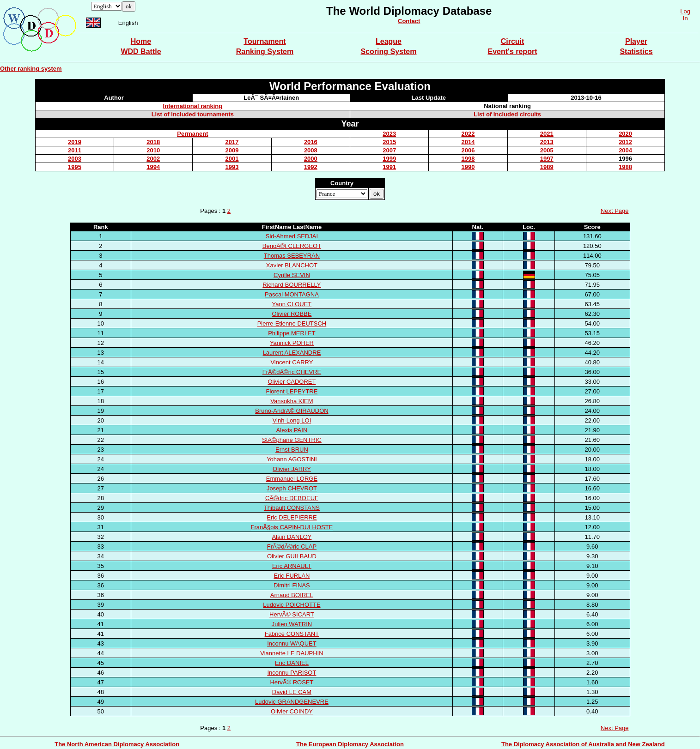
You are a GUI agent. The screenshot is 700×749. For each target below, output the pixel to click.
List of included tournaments (193, 114)
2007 (389, 150)
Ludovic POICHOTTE (292, 605)
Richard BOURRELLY (292, 285)
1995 (75, 167)
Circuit (513, 41)
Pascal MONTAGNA (292, 294)
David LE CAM (292, 692)
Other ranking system (31, 69)
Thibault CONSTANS (292, 508)
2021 (547, 134)
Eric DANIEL (292, 663)
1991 (389, 167)
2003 (75, 159)
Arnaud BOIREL (292, 595)
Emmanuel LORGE (292, 479)
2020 (625, 134)
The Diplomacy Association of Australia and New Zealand (583, 744)
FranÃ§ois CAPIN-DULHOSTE (292, 527)
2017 (232, 142)
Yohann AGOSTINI (292, 459)
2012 (625, 142)
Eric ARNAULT (292, 566)
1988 (625, 167)
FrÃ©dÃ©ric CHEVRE (292, 372)
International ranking (193, 106)
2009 (232, 150)
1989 (547, 167)
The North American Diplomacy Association (117, 744)
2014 (468, 142)
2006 (468, 150)
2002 (153, 159)
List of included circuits (507, 114)
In (685, 18)
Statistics (636, 51)
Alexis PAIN (292, 430)
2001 (232, 159)
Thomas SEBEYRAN (292, 256)
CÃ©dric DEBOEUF (292, 498)
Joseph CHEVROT (292, 488)
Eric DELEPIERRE (292, 517)
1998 (468, 159)
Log (685, 11)
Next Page (615, 211)
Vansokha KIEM (292, 401)
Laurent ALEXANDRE (292, 353)
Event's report (513, 51)
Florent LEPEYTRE (292, 391)
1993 (232, 167)
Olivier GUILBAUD (292, 556)
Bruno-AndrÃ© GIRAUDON (292, 411)
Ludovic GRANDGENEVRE (292, 702)
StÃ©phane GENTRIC (292, 440)
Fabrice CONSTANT (292, 634)
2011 (75, 150)
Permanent (192, 134)
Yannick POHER (292, 343)
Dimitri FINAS (292, 585)
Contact (409, 21)
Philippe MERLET (292, 333)
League (389, 41)
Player (636, 41)
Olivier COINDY (292, 711)
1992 (311, 167)
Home (141, 41)
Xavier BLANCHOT (292, 265)
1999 (389, 159)
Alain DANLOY (292, 537)
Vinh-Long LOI (292, 420)
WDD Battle (141, 51)
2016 (311, 142)
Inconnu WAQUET (292, 643)
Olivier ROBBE (292, 314)
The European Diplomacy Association (350, 744)
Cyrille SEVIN (292, 275)
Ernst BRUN (292, 450)
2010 (153, 150)
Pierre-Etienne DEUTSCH (292, 323)
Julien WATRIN (292, 624)
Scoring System (389, 51)
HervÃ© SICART (292, 614)
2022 (468, 134)
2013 (547, 142)
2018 (153, 142)
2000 (311, 159)
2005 (547, 150)
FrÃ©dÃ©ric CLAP (292, 547)
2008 (311, 150)
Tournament (265, 41)
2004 (625, 150)
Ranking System (265, 51)
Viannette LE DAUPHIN (292, 653)
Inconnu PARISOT (292, 673)
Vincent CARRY (292, 362)
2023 (389, 134)
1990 (468, 167)
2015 (389, 142)
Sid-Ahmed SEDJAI (292, 236)
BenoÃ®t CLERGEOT (292, 246)
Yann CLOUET (292, 304)
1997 (547, 159)
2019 (75, 142)
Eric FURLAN (292, 576)
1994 (153, 167)
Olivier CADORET (292, 382)
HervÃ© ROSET (292, 682)
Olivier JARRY (292, 469)
